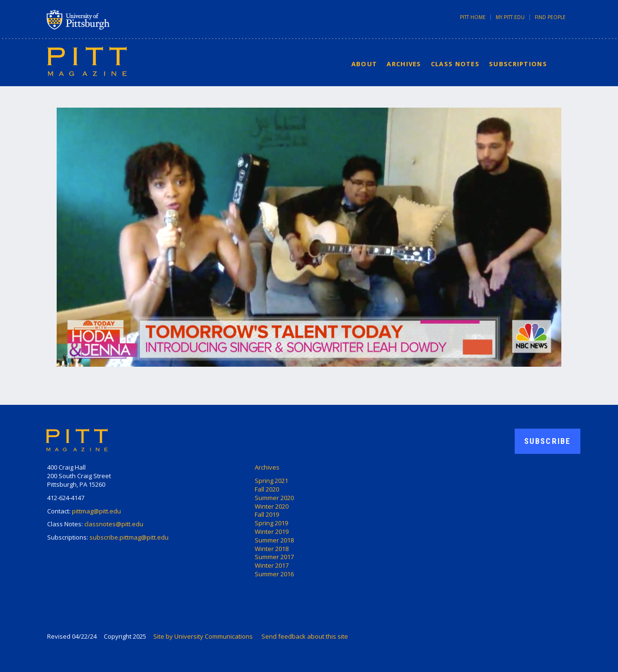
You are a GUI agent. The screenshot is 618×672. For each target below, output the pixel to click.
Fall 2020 (267, 489)
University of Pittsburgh (116, 20)
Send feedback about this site (305, 636)
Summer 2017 (274, 557)
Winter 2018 (272, 549)
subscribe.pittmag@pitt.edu (129, 537)
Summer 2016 (274, 574)
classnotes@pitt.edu (114, 524)
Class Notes (455, 64)
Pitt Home (473, 17)
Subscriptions (518, 64)
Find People (550, 17)
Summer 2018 (274, 540)
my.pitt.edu (510, 17)
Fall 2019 (267, 514)
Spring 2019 (271, 523)
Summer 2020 (274, 498)
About (364, 64)
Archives (404, 64)
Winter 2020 (272, 506)
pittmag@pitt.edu (96, 511)
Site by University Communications (203, 636)
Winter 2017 (272, 565)
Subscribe (548, 441)
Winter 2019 (272, 532)
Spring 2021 (271, 481)
